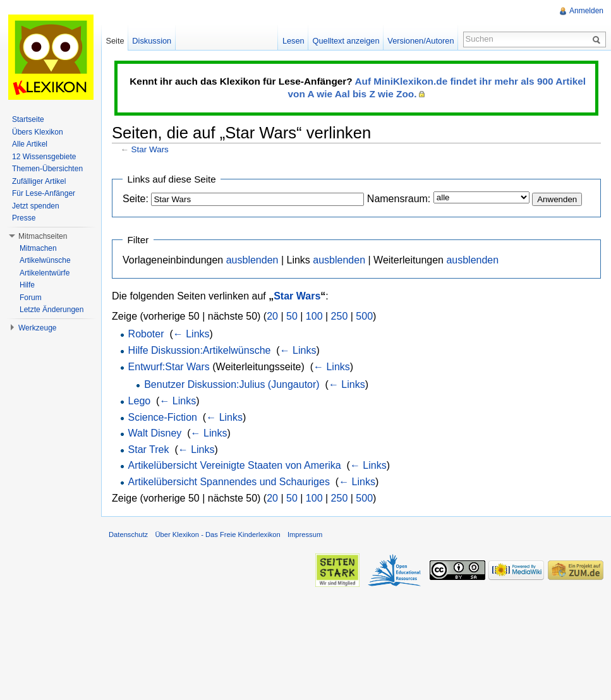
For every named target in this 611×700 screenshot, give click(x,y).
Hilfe (27, 285)
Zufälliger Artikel (39, 181)
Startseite (28, 119)
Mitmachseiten (43, 236)
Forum (31, 298)
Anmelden (586, 11)
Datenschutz (128, 534)
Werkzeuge (37, 328)
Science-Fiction (163, 417)
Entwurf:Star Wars (169, 367)
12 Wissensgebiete (44, 157)
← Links (191, 334)
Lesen (293, 41)
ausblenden (252, 260)
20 (272, 316)
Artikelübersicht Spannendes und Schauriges (229, 482)
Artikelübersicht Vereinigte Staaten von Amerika (235, 465)
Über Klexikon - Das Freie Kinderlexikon (217, 534)
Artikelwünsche (45, 260)
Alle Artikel (30, 144)
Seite (115, 41)
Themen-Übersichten (47, 169)
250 (340, 316)
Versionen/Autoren (420, 41)
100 (314, 316)
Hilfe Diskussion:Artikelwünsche (200, 350)
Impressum (305, 534)
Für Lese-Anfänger (44, 193)
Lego (140, 401)
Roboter (146, 334)
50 (292, 316)
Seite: (136, 199)
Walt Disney (155, 433)
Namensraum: (399, 199)
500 (364, 316)
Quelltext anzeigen (346, 41)
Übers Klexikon (38, 132)
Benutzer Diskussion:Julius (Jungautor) (232, 384)
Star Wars (150, 149)
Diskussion (152, 41)
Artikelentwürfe (45, 273)
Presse (24, 218)
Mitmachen (38, 248)
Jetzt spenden (36, 206)
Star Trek (149, 450)
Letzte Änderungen (51, 310)
